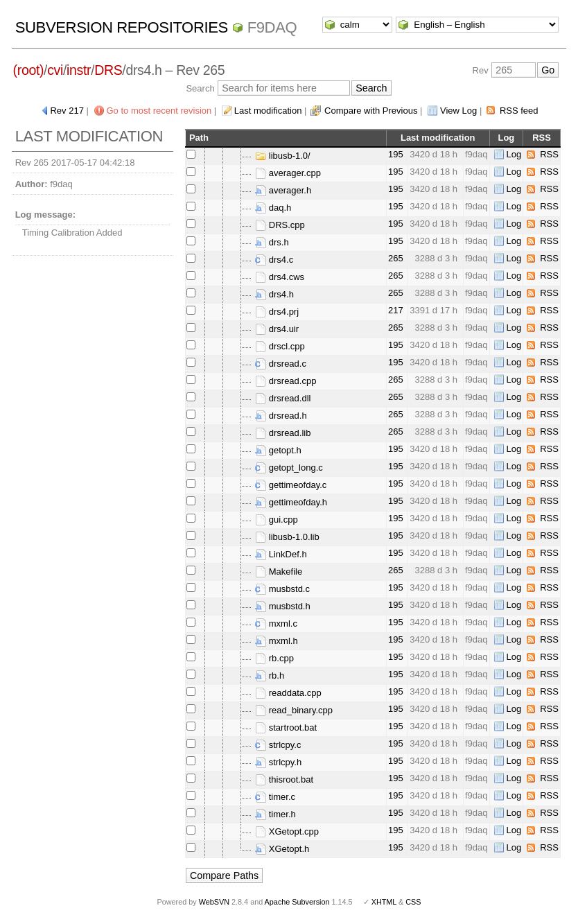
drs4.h (274, 294)
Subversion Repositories (122, 27)
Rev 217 (67, 111)
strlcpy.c (278, 745)
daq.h (273, 208)
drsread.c (281, 364)
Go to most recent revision (159, 111)
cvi (55, 70)
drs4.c (274, 260)
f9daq (272, 27)
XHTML (384, 902)
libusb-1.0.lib (287, 537)
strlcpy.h (278, 762)
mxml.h (277, 641)
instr (79, 70)
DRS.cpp (280, 225)
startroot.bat (286, 727)
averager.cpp (288, 173)
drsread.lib (283, 433)
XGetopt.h (282, 849)
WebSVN (214, 902)
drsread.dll (283, 398)
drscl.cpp (280, 346)
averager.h (283, 190)
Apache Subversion (297, 902)
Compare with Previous (371, 111)
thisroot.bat (284, 779)
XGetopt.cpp (287, 831)
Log (514, 154)
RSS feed (519, 111)
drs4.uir (277, 329)
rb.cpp (274, 658)
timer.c (275, 797)
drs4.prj (277, 312)
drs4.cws (280, 277)
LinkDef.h (281, 554)
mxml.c (276, 624)
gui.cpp (277, 520)
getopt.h (278, 450)
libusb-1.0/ (283, 156)
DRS (108, 70)
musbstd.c (282, 589)
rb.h (270, 675)
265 (396, 258)
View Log (458, 111)
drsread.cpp (286, 381)
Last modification (268, 111)
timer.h (275, 814)
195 (396, 154)
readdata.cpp (288, 693)
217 (396, 310)
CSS (413, 902)
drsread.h (281, 416)
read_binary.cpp (294, 710)
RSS (549, 154)
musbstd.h (283, 606)
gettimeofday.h (291, 502)
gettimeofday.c (291, 485)
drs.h (272, 242)
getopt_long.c (289, 468)
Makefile (279, 572)
